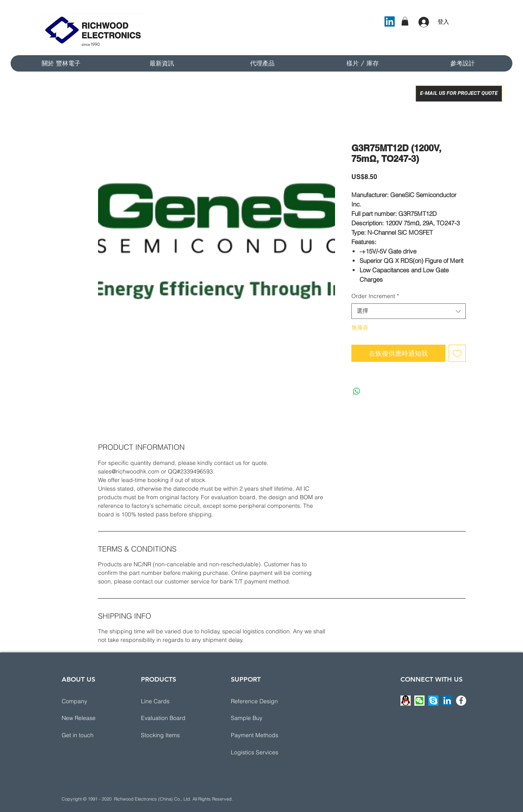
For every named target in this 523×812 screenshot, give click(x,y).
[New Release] (91, 718)
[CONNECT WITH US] (431, 680)
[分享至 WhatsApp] (357, 391)
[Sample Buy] (260, 718)
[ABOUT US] (91, 680)
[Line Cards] (170, 702)
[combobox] (409, 311)
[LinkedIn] (390, 21)
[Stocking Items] (170, 736)
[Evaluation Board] (170, 718)
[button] (405, 21)
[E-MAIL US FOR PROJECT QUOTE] (459, 94)
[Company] (91, 702)
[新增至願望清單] (457, 353)
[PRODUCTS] (170, 680)
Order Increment (375, 296)
